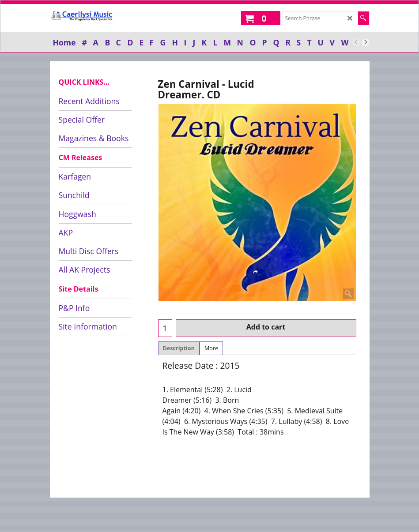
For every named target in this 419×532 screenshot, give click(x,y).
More (211, 348)
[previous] (357, 42)
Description (179, 348)
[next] (366, 42)
